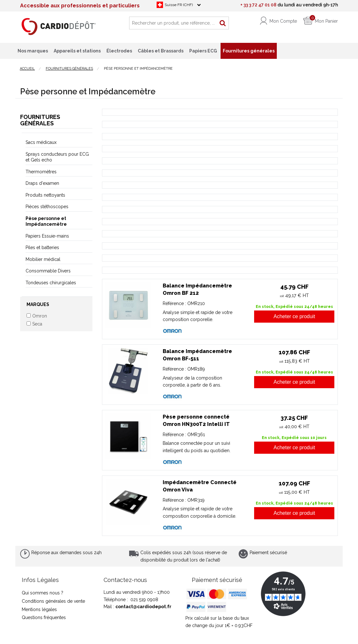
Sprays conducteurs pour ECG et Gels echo (57, 157)
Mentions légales (39, 609)
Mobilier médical (43, 259)
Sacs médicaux (41, 142)
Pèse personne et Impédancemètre (46, 221)
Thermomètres (41, 172)
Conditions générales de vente (53, 601)
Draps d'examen (42, 183)
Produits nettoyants (45, 195)
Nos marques (33, 51)
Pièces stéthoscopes (47, 207)
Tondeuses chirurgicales (51, 283)
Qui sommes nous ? (43, 593)
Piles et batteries (42, 247)
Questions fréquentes (44, 617)
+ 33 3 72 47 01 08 (258, 5)
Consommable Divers (48, 271)
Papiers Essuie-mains (47, 236)
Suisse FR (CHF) (179, 5)
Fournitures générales (40, 120)
